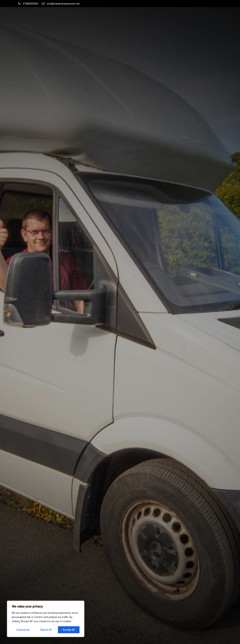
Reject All (46, 630)
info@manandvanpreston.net (63, 4)
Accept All (69, 630)
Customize (23, 630)
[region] (46, 619)
